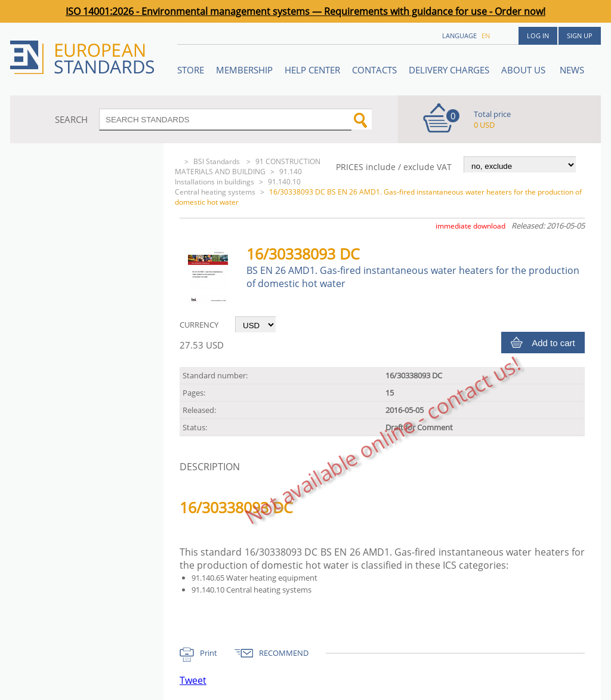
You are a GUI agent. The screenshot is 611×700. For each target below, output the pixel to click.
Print (209, 653)
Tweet (193, 680)
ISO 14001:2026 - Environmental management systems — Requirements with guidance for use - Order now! (305, 11)
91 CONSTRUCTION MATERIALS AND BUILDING (248, 166)
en (486, 36)
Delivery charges (449, 70)
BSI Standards (217, 161)
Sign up (580, 36)
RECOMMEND (284, 653)
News (572, 70)
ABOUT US (524, 70)
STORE (191, 70)
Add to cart (553, 343)
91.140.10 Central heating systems (238, 187)
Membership (244, 70)
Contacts (374, 70)
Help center (312, 70)
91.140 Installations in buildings (238, 177)
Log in (538, 36)
